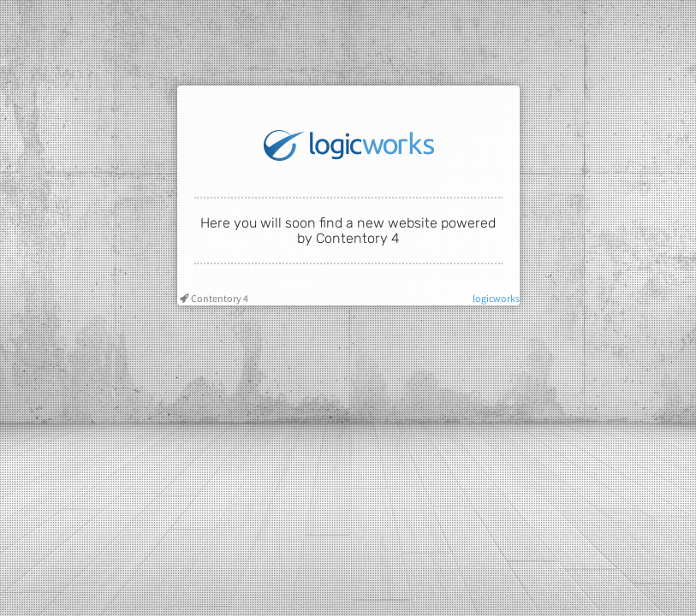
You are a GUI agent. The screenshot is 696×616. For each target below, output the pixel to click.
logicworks (496, 298)
